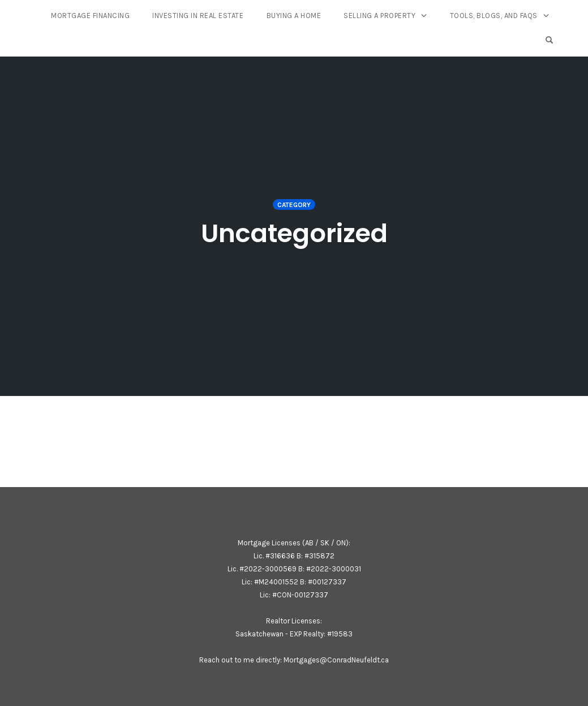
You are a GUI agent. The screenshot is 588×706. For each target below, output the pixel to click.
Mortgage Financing (90, 16)
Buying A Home (294, 16)
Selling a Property (379, 16)
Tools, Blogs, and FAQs (494, 16)
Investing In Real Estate (198, 16)
